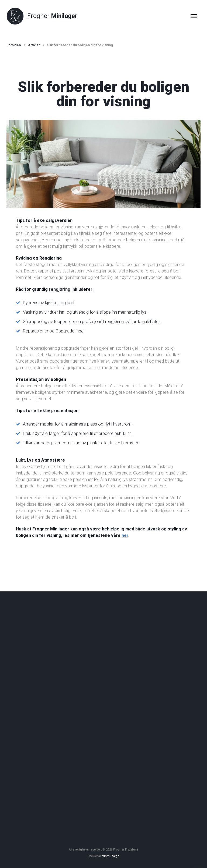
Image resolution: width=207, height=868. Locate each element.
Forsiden (14, 45)
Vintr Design (111, 856)
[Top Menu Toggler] (194, 16)
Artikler (34, 45)
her (125, 535)
